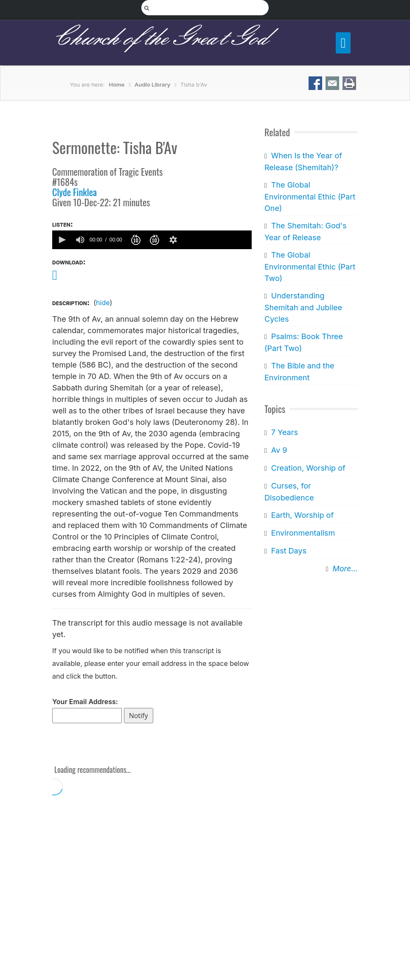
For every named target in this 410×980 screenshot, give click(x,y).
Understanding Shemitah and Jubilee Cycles (303, 307)
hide (103, 303)
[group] (80, 240)
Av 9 (279, 450)
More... (345, 569)
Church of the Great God (160, 39)
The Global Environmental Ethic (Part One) (310, 197)
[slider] (216, 240)
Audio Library (153, 84)
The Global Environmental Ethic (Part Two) (310, 267)
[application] (152, 240)
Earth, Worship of (302, 515)
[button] (62, 240)
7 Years (285, 432)
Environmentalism (303, 533)
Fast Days (289, 551)
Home (117, 84)
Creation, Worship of (308, 468)
